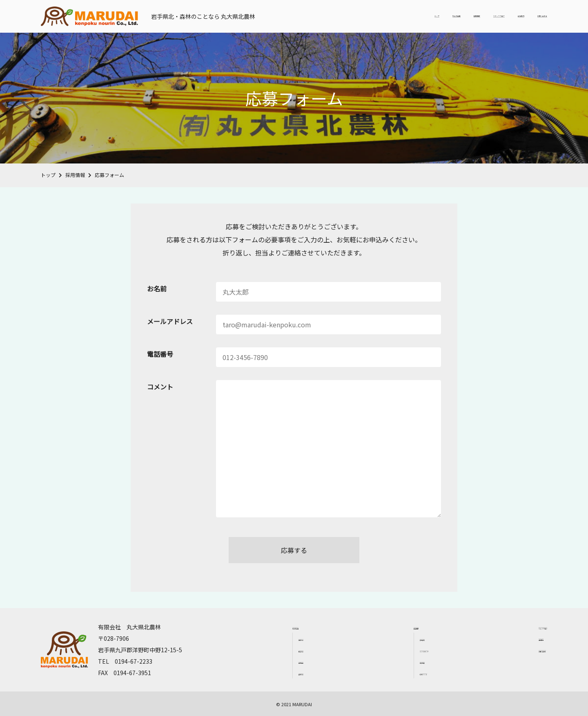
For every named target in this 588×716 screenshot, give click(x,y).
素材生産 (283, 661)
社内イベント (402, 673)
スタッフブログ (433, 16)
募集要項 (397, 639)
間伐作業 (283, 650)
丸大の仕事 (341, 16)
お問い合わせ (528, 16)
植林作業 (283, 639)
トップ (302, 16)
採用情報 (384, 16)
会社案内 (482, 16)
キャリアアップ (405, 650)
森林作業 (283, 673)
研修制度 (397, 661)
